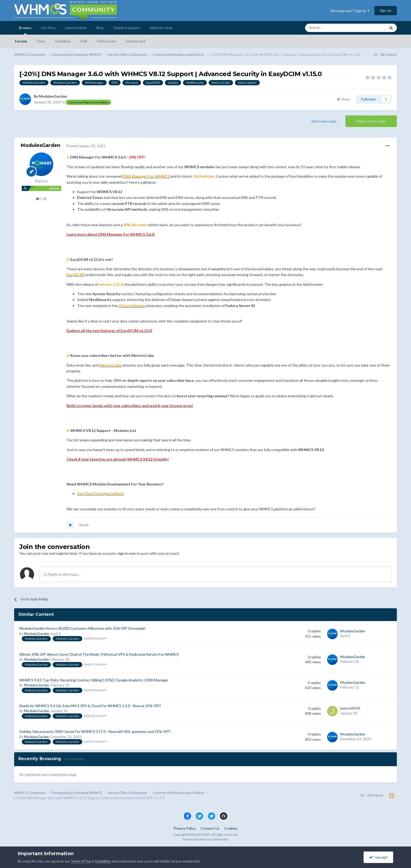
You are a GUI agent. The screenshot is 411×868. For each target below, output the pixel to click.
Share (343, 99)
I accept (378, 857)
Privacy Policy (185, 828)
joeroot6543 (350, 708)
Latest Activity (76, 28)
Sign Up (386, 10)
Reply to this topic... (62, 574)
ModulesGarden (53, 96)
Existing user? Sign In (350, 11)
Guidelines (63, 41)
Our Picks (48, 28)
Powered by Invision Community (206, 839)
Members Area (161, 28)
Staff (84, 41)
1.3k (41, 199)
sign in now (127, 553)
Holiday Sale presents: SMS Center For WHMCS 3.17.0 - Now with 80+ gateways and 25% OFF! (95, 732)
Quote (84, 525)
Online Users (106, 41)
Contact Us (210, 828)
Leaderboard (136, 41)
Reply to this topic (371, 121)
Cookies (231, 828)
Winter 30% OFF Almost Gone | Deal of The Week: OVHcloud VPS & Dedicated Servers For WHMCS (99, 654)
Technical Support (126, 28)
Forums (21, 41)
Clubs (41, 41)
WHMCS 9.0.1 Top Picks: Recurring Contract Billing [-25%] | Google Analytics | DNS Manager (94, 680)
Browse (25, 30)
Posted (86, 146)
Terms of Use (81, 861)
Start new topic (324, 121)
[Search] (333, 28)
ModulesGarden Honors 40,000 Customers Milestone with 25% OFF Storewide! (83, 628)
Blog (100, 28)
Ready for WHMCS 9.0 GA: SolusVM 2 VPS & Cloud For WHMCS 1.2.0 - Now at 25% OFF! (90, 706)
